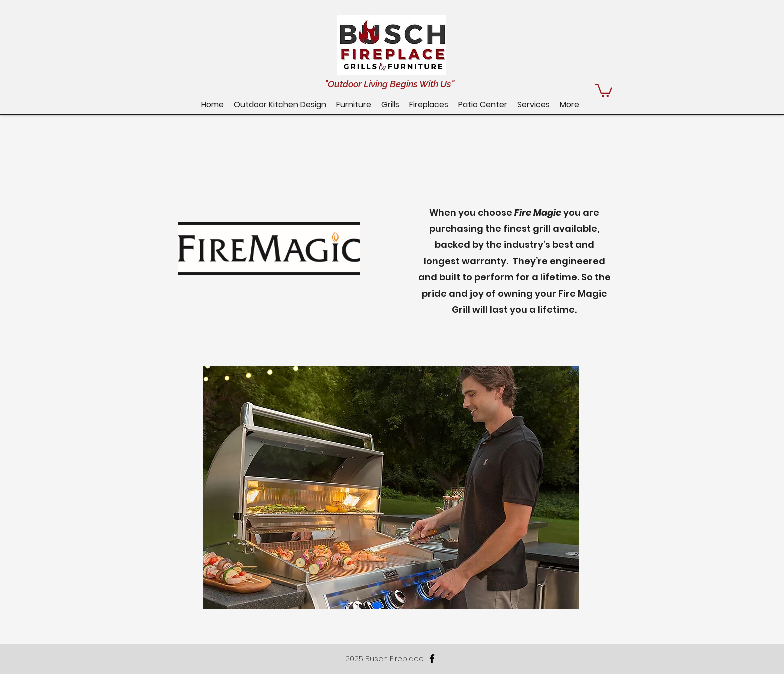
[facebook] (432, 658)
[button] (483, 105)
